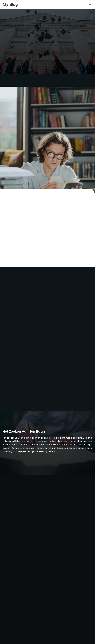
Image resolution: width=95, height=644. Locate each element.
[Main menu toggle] (90, 4)
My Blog (10, 4)
